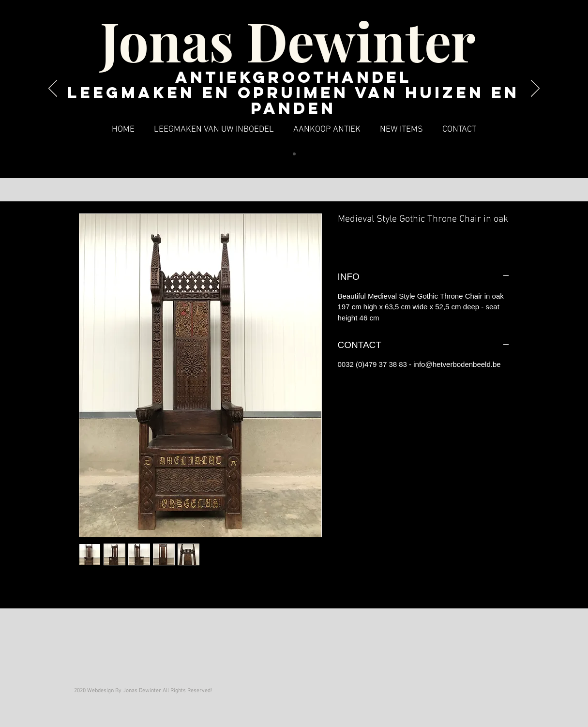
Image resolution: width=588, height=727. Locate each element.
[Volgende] (535, 89)
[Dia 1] (294, 154)
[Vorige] (53, 89)
